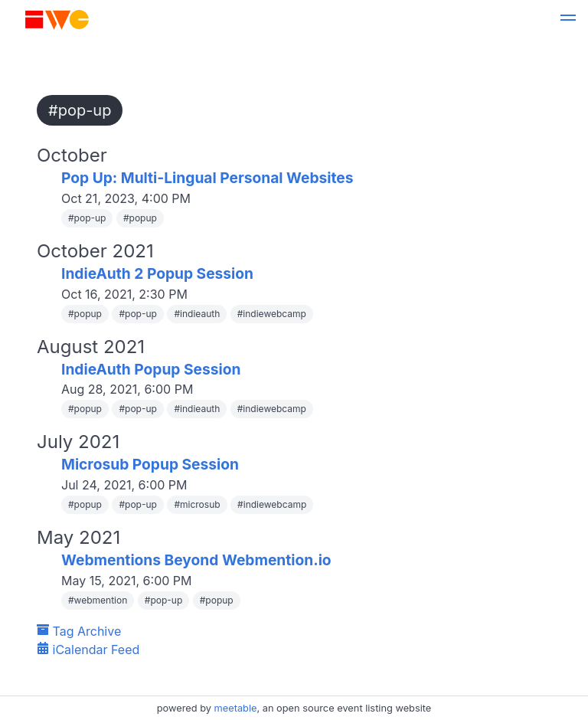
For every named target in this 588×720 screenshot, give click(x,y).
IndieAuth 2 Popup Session (157, 273)
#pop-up (80, 110)
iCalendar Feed (88, 650)
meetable (236, 708)
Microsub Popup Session (150, 464)
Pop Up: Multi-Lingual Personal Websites (207, 178)
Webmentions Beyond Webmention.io (196, 560)
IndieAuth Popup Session (151, 369)
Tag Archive (79, 631)
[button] (568, 20)
